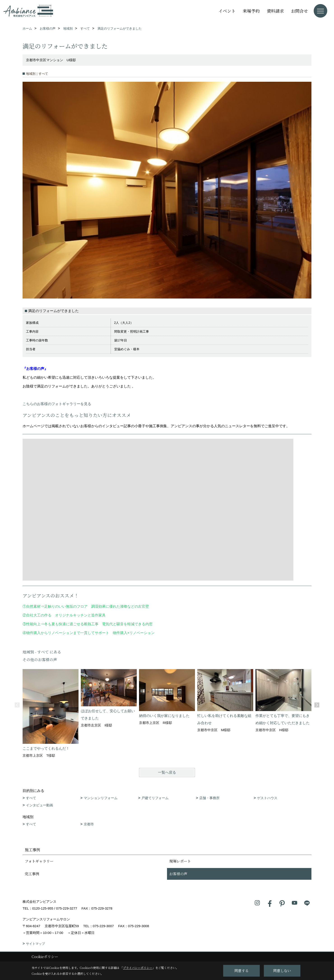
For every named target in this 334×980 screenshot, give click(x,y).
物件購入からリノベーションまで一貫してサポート (68, 633)
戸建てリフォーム (155, 798)
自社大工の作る (39, 615)
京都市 (89, 824)
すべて (31, 798)
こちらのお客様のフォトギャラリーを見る (57, 404)
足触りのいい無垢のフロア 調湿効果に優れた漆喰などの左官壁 (98, 606)
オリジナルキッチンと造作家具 (80, 615)
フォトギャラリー (39, 861)
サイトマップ (35, 944)
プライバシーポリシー (138, 968)
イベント (227, 11)
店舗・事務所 (209, 798)
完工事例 (32, 874)
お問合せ (299, 11)
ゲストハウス (267, 798)
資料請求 (275, 11)
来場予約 (251, 11)
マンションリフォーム (101, 798)
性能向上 (33, 624)
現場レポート (180, 861)
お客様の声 (178, 874)
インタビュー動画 (39, 805)
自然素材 (33, 606)
